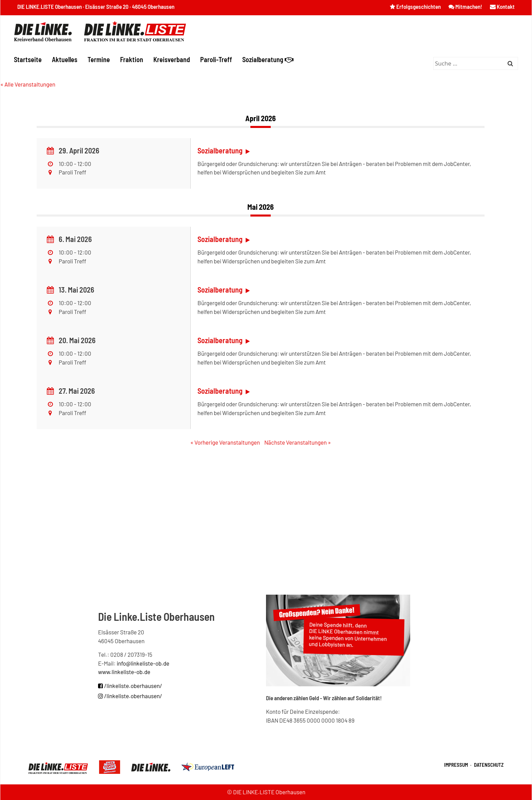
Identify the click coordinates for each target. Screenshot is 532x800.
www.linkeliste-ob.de (124, 672)
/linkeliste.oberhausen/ (130, 686)
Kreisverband (172, 59)
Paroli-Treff (216, 59)
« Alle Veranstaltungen (28, 84)
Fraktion (132, 59)
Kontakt (502, 6)
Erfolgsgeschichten (415, 6)
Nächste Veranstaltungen (298, 442)
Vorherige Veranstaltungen (225, 442)
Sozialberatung (268, 59)
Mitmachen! (465, 6)
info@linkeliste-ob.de (143, 663)
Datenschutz (489, 765)
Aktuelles (65, 59)
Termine (99, 59)
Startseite (28, 59)
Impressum (456, 765)
